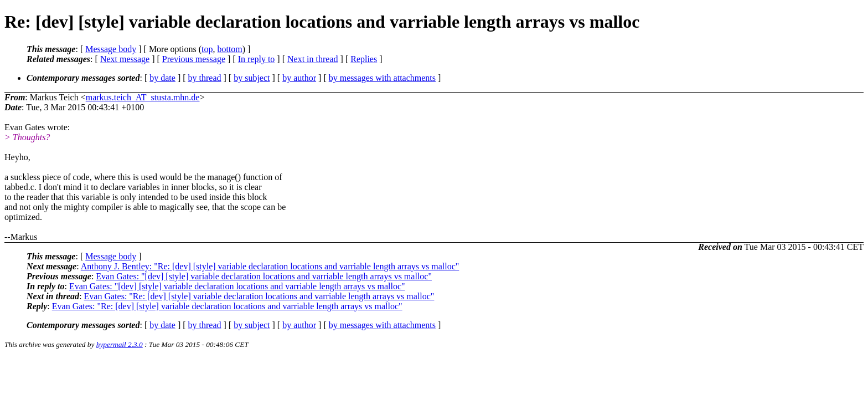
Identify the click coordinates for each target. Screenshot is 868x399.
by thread (205, 78)
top (207, 49)
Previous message (194, 59)
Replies (364, 59)
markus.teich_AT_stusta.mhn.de (143, 97)
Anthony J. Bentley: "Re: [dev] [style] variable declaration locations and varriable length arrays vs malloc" (270, 266)
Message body (111, 49)
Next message (125, 59)
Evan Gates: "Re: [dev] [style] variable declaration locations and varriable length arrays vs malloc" (259, 296)
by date (162, 78)
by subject (252, 78)
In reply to (257, 59)
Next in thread (313, 59)
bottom (229, 49)
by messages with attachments (382, 78)
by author (299, 78)
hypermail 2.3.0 (120, 344)
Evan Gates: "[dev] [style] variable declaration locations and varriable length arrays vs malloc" (264, 276)
